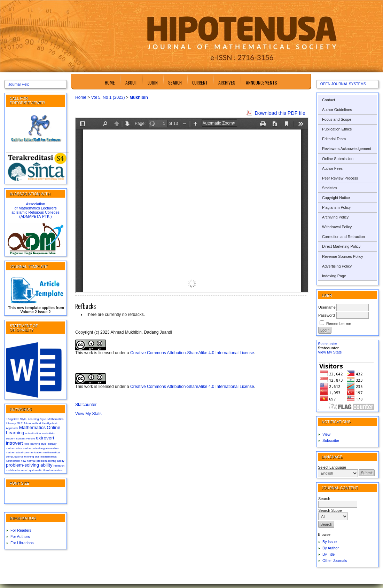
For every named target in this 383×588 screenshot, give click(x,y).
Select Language (332, 467)
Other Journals (335, 561)
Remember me (339, 324)
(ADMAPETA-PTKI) (35, 216)
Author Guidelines (337, 110)
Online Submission (338, 159)
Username (327, 307)
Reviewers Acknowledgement (347, 149)
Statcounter (327, 344)
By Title (329, 554)
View (326, 434)
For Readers (21, 530)
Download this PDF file (280, 113)
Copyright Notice (336, 198)
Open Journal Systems (343, 84)
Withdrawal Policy (337, 227)
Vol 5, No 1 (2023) (108, 97)
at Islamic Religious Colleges (36, 212)
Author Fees (332, 168)
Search (175, 82)
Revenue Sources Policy (343, 256)
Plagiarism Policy (336, 207)
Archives (227, 82)
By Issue (330, 542)
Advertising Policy (337, 266)
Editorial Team (334, 139)
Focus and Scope (337, 119)
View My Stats (330, 352)
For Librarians (22, 543)
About (131, 82)
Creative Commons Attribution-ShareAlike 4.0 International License (192, 353)
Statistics (330, 188)
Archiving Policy (335, 217)
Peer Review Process (340, 178)
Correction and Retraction (343, 237)
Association (35, 204)
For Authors (20, 537)
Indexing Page (334, 276)
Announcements (261, 82)
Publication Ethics (337, 129)
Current (200, 82)
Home (110, 82)
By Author (331, 548)
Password (326, 315)
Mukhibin (139, 97)
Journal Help (19, 84)
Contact (329, 100)
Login (153, 82)
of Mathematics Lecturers (35, 208)
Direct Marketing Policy (341, 246)
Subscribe (331, 440)
